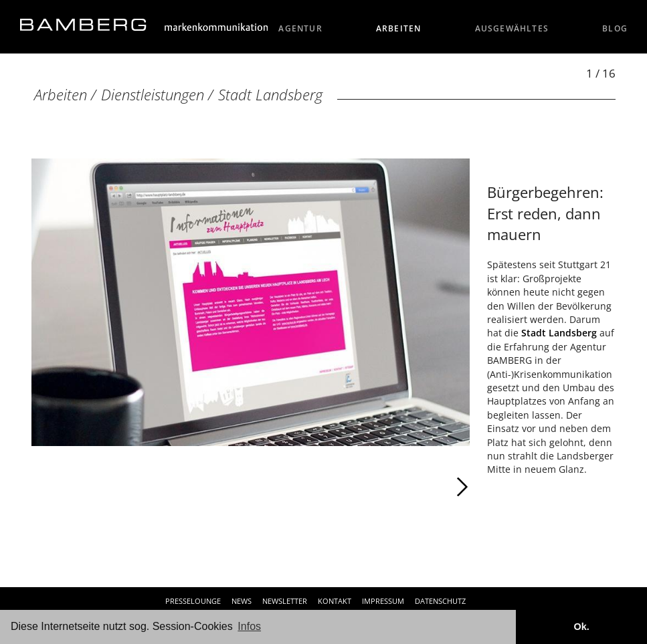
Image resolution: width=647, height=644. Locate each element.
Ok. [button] (581, 627)
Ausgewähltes (512, 28)
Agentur (300, 28)
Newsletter (285, 601)
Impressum (383, 601)
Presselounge (193, 601)
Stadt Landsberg (270, 95)
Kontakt (335, 601)
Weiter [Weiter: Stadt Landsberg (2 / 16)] (360, 487)
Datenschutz (440, 601)
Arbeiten (399, 28)
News (242, 601)
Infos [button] (249, 626)
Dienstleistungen (153, 95)
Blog (615, 28)
